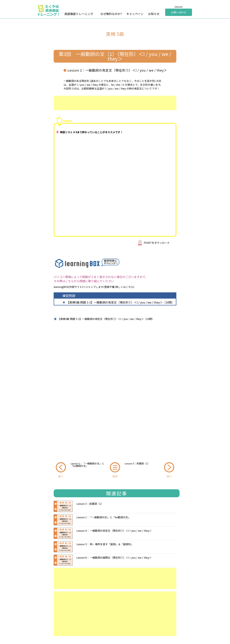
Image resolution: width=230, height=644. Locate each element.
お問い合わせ (179, 12)
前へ (61, 476)
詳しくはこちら (124, 287)
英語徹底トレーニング (79, 14)
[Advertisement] (115, 103)
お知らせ (154, 14)
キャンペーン (135, 14)
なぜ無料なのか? (111, 14)
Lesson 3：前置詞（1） (137, 463)
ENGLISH (179, 7)
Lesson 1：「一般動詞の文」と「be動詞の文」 (87, 465)
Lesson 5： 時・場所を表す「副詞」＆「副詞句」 (105, 544)
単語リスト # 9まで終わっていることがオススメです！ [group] (91, 132)
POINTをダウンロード (157, 243)
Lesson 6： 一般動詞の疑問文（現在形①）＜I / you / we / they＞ (114, 557)
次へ (169, 476)
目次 (115, 476)
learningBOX (61, 287)
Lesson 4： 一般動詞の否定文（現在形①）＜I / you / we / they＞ (114, 530)
